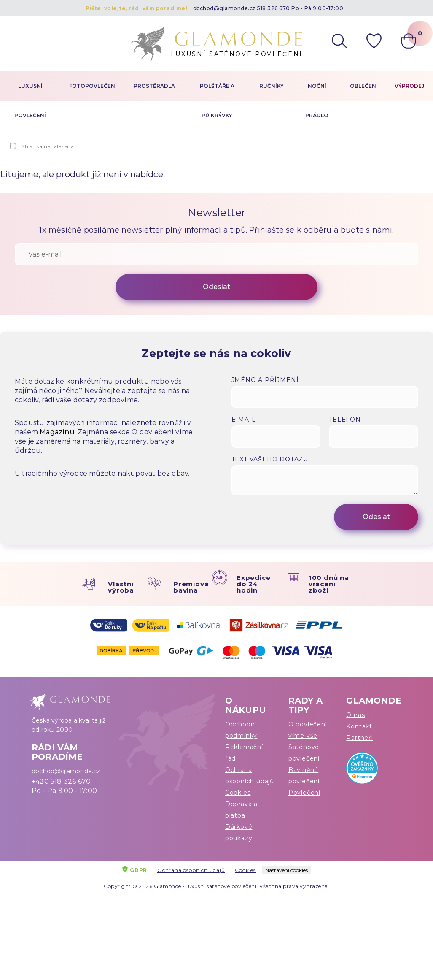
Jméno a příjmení (265, 380)
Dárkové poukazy (239, 832)
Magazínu (57, 432)
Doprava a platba (241, 810)
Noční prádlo (317, 101)
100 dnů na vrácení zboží (329, 584)
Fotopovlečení (93, 86)
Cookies (238, 793)
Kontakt (359, 726)
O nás (355, 715)
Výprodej (410, 86)
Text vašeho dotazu (270, 459)
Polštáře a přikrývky (217, 101)
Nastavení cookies (286, 870)
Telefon (345, 420)
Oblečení (364, 86)
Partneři (359, 738)
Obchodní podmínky (241, 730)
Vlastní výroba (121, 587)
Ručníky (272, 86)
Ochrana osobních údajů (250, 776)
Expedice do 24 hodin (253, 584)
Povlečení (304, 793)
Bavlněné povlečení (304, 776)
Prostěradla (154, 86)
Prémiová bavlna (191, 587)
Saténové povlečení (304, 753)
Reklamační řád (244, 753)
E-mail (244, 420)
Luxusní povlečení (30, 101)
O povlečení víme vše (308, 730)
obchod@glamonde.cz (225, 8)
